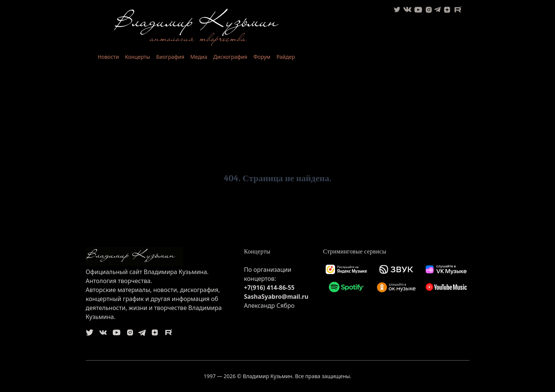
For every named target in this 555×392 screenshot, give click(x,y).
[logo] (159, 256)
